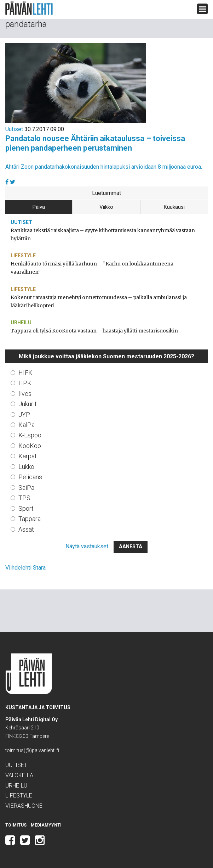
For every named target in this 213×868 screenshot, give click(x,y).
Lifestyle (23, 256)
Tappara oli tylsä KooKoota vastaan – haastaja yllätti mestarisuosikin (94, 331)
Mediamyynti (46, 825)
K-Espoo (30, 435)
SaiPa (26, 488)
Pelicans (30, 477)
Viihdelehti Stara (25, 568)
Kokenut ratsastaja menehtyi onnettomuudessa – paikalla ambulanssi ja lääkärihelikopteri (99, 301)
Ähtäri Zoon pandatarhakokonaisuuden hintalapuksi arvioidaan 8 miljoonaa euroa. (104, 167)
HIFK (25, 373)
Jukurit (28, 404)
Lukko (26, 467)
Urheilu (21, 323)
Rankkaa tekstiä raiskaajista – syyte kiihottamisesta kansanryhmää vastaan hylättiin (103, 234)
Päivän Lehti (29, 8)
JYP (24, 415)
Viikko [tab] (106, 207)
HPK (25, 383)
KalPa (27, 425)
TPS (24, 498)
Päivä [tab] (39, 207)
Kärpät (28, 456)
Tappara (30, 519)
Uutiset (14, 129)
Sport (26, 508)
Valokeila (19, 775)
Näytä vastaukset (87, 546)
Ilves (25, 394)
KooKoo (30, 446)
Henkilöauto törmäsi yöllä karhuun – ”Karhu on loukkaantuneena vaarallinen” (92, 268)
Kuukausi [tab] (174, 207)
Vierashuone (24, 806)
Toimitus (16, 825)
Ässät (26, 529)
